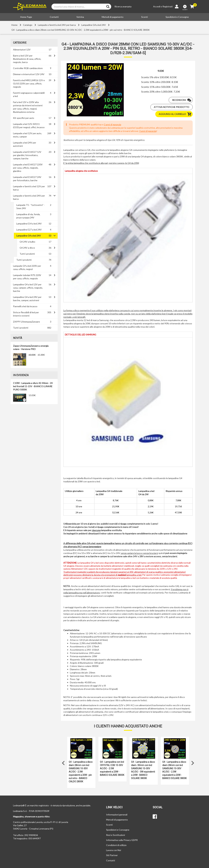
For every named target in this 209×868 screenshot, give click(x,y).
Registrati (168, 6)
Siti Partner (112, 855)
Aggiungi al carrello (176, 114)
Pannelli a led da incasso (25, 306)
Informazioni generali (117, 815)
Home (14, 25)
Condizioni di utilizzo (116, 845)
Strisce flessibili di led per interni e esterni (26, 314)
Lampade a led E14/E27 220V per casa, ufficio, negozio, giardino (28, 168)
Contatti (54, 17)
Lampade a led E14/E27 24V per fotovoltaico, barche (27, 179)
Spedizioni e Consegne (177, 17)
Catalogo (28, 25)
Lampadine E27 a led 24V (29, 230)
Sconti (145, 17)
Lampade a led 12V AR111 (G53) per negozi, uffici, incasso (29, 126)
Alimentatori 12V (22, 50)
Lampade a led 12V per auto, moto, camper (27, 135)
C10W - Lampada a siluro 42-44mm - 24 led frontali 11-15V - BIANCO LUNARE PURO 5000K (33, 386)
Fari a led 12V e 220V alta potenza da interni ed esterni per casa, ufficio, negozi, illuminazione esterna (28, 107)
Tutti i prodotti (27, 254)
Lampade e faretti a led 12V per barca (29, 188)
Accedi (157, 6)
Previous (63, 762)
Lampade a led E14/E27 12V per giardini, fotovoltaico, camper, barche (27, 155)
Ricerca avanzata (123, 6)
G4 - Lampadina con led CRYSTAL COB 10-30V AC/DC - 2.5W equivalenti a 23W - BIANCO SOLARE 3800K (112, 768)
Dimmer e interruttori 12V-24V (29, 74)
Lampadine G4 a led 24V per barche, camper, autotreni (27, 299)
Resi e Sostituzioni (116, 835)
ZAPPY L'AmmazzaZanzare (26, 322)
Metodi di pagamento (113, 17)
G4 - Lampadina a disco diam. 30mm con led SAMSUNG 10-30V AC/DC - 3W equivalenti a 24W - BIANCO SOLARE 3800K (143, 770)
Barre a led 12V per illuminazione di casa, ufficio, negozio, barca (27, 59)
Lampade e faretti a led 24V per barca (57, 25)
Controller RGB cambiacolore (28, 68)
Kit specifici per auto (24, 118)
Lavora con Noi (114, 850)
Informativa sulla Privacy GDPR (122, 840)
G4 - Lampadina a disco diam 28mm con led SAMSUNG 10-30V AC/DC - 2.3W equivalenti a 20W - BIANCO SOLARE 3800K (174, 770)
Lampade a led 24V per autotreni (25, 144)
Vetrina (80, 17)
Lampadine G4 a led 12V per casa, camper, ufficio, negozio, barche (28, 288)
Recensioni (182, 100)
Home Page (26, 17)
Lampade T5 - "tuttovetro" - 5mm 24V (30, 207)
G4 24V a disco (27, 248)
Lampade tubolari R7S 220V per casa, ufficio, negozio (27, 277)
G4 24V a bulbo (27, 242)
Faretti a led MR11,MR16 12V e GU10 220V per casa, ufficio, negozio (29, 83)
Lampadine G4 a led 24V (94, 25)
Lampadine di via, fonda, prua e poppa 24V (28, 216)
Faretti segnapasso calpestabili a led (29, 94)
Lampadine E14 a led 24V (29, 224)
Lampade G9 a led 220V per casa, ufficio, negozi (27, 267)
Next (193, 762)
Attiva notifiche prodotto (172, 107)
